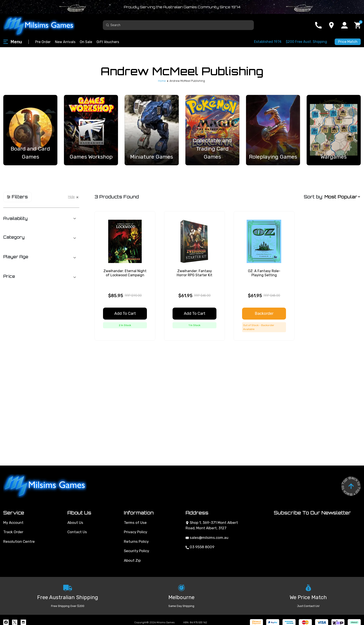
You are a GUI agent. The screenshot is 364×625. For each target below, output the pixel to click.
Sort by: (313, 197)
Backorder (264, 313)
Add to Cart (125, 313)
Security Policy (136, 551)
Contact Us (77, 532)
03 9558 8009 (200, 547)
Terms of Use (135, 523)
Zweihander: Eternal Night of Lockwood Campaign (125, 273)
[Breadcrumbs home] (162, 81)
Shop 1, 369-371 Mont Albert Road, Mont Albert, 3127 (212, 525)
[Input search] (178, 25)
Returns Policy (136, 541)
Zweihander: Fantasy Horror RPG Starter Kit (194, 273)
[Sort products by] (342, 197)
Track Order (13, 532)
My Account (13, 523)
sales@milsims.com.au (207, 538)
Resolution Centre (19, 541)
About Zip (132, 560)
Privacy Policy (135, 532)
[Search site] (108, 25)
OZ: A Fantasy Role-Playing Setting (264, 273)
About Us (75, 523)
